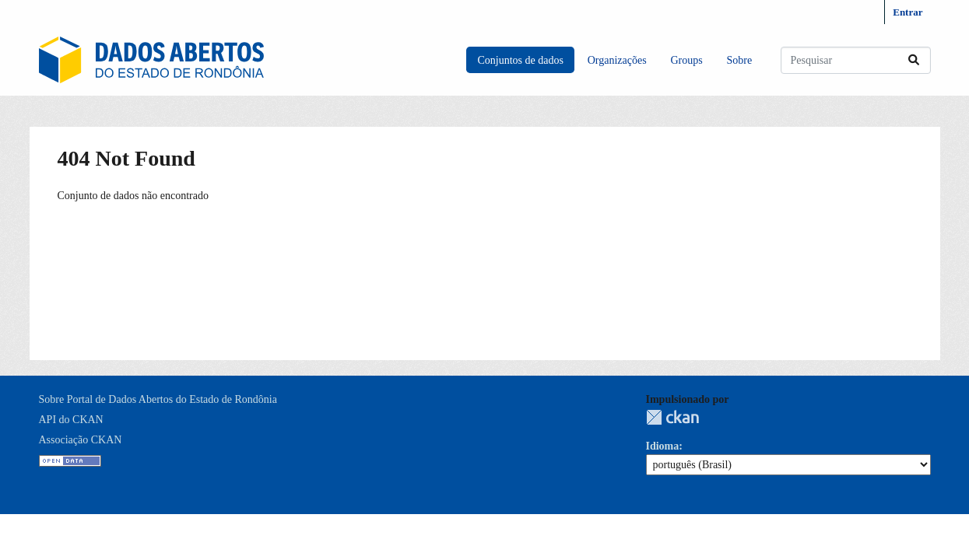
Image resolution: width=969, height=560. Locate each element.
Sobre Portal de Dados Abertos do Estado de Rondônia (158, 399)
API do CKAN (71, 420)
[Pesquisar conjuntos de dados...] (856, 60)
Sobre (739, 60)
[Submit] (914, 60)
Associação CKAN (81, 440)
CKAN (672, 417)
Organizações (617, 60)
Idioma (663, 446)
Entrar (908, 12)
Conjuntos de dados (520, 60)
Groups (686, 60)
